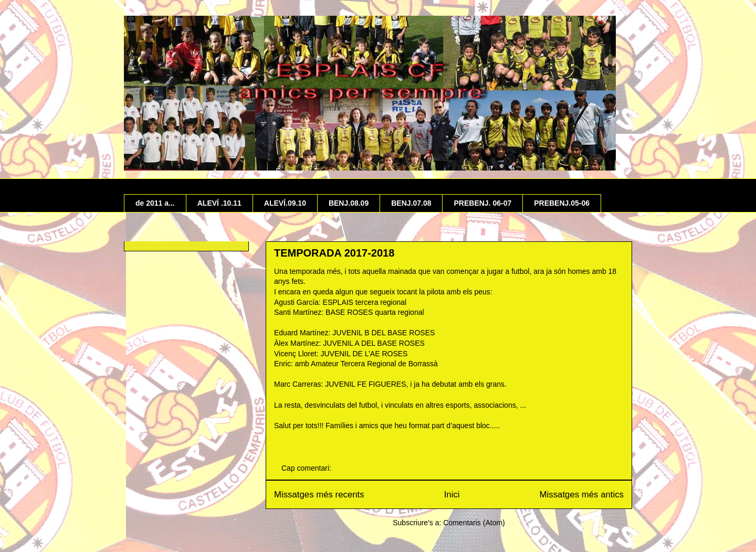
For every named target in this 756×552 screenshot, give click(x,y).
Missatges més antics (582, 495)
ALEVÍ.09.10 (285, 203)
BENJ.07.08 (411, 203)
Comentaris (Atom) (474, 523)
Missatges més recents (319, 495)
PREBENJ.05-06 (562, 203)
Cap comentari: (307, 468)
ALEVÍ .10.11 (219, 203)
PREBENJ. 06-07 (482, 203)
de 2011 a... (155, 203)
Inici (452, 495)
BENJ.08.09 (349, 203)
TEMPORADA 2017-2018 (334, 253)
